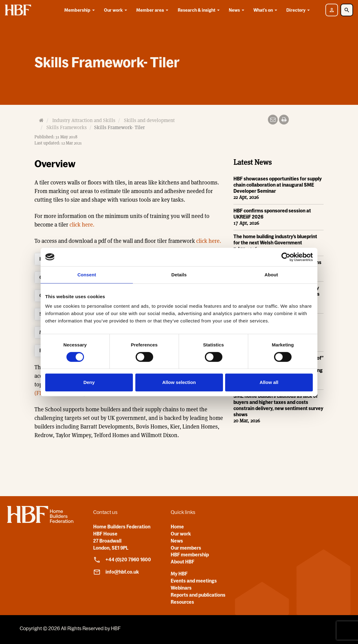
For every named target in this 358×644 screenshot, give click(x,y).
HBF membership (190, 555)
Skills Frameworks (67, 127)
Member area (153, 10)
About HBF (183, 562)
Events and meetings (194, 581)
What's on (266, 10)
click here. (81, 225)
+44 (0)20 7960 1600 (122, 560)
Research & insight (200, 10)
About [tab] (271, 275)
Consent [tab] (87, 275)
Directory (299, 10)
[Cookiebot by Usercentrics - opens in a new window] (286, 257)
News (238, 10)
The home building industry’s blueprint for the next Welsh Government (275, 239)
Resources (182, 602)
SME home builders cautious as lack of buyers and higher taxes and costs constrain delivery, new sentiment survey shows (278, 405)
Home (177, 527)
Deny (89, 382)
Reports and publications (198, 595)
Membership (81, 10)
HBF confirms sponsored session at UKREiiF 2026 (272, 214)
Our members (186, 548)
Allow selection (179, 382)
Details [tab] (179, 275)
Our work (117, 10)
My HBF (179, 574)
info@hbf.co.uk (116, 572)
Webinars (181, 588)
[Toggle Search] (347, 10)
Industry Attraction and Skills (84, 120)
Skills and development (149, 120)
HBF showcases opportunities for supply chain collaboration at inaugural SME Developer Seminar (278, 185)
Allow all (269, 382)
